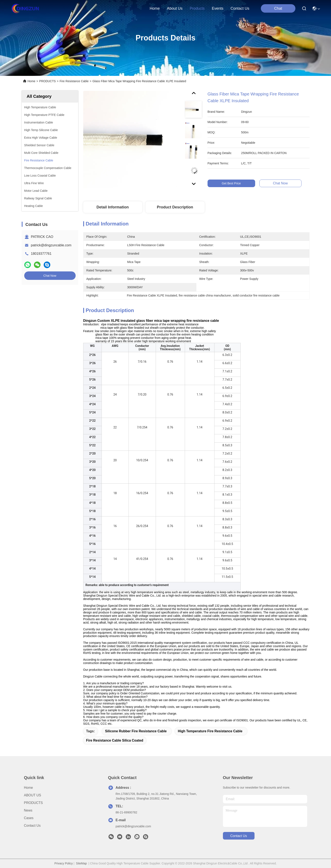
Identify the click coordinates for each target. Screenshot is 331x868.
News (28, 810)
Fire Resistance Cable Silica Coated (115, 740)
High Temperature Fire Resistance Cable (210, 731)
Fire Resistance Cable (74, 81)
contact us (240, 8)
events (218, 8)
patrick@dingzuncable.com (51, 245)
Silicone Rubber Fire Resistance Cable (136, 731)
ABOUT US (33, 795)
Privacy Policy (64, 863)
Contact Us (32, 826)
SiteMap (81, 863)
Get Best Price (234, 183)
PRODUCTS (48, 81)
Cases (29, 818)
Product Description (175, 207)
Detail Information (113, 207)
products (197, 8)
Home (155, 8)
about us (175, 8)
